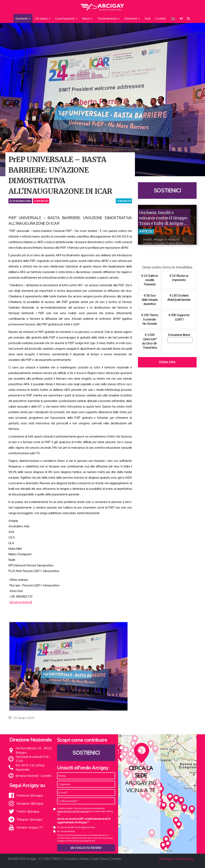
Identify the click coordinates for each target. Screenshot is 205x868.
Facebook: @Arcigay (30, 795)
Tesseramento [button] (108, 18)
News (104, 859)
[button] (181, 18)
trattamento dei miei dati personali (73, 811)
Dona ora (167, 362)
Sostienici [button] (23, 18)
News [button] (87, 18)
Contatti (160, 18)
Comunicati (41, 201)
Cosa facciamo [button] (66, 18)
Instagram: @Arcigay (30, 803)
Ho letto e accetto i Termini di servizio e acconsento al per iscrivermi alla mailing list (85, 811)
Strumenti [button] (132, 18)
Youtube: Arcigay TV (30, 827)
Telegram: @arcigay (29, 819)
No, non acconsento (66, 831)
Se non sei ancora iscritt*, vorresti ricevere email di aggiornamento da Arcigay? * (84, 820)
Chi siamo (71, 859)
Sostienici (167, 191)
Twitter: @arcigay (28, 811)
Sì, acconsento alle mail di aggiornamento (76, 827)
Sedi (147, 18)
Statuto (85, 859)
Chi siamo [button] (43, 18)
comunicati (124, 201)
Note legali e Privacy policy (176, 859)
